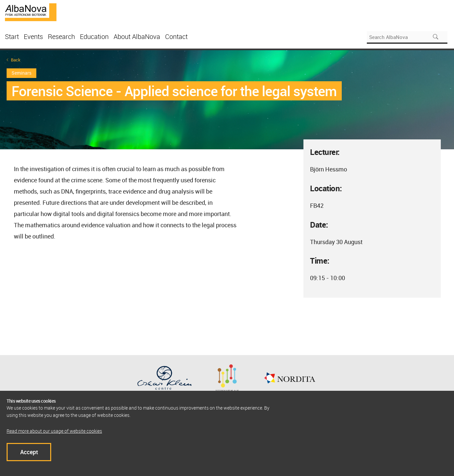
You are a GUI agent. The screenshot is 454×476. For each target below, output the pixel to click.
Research (61, 37)
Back (16, 60)
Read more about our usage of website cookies (54, 431)
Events (33, 37)
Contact (176, 37)
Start (12, 37)
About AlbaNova (137, 37)
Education (94, 37)
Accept (29, 452)
